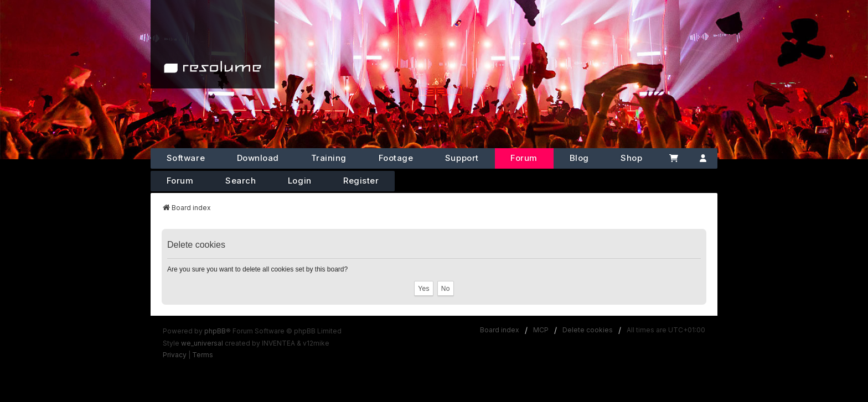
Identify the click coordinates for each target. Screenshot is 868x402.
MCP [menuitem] (541, 330)
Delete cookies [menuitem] (588, 330)
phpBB (215, 331)
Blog (579, 158)
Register (361, 181)
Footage (396, 158)
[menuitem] (175, 355)
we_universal (202, 343)
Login (300, 181)
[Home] (213, 44)
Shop (631, 158)
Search (241, 181)
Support (462, 158)
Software (186, 158)
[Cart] (673, 158)
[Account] (703, 158)
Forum (524, 158)
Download (258, 158)
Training (329, 158)
